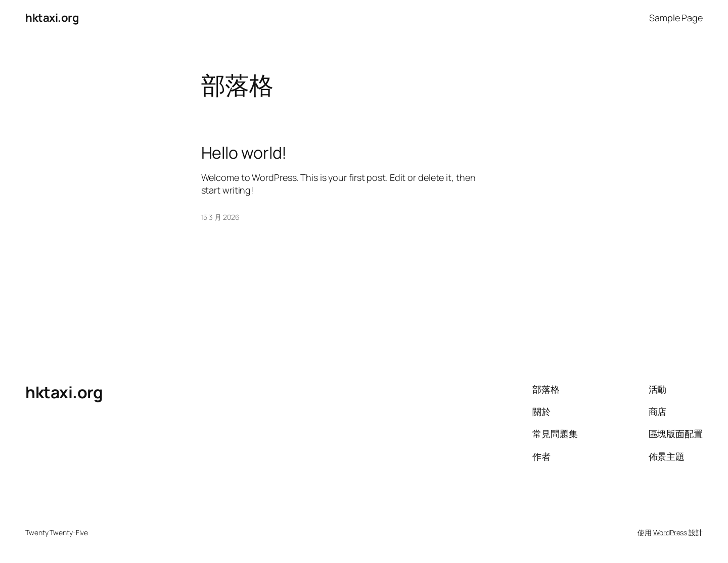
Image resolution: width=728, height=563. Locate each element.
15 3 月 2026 (220, 217)
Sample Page (676, 18)
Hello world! (244, 153)
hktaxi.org (52, 18)
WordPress (670, 532)
